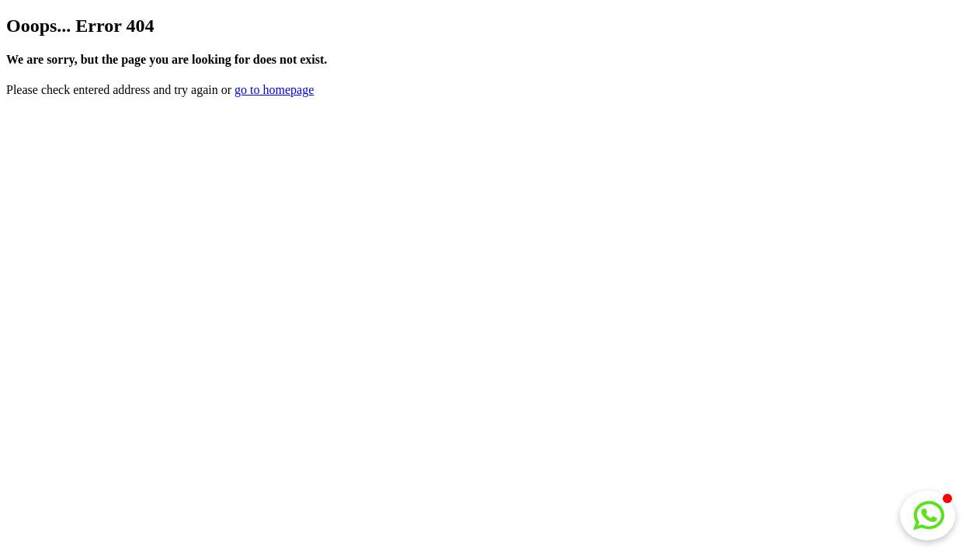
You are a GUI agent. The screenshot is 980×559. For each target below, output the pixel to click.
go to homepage (274, 90)
